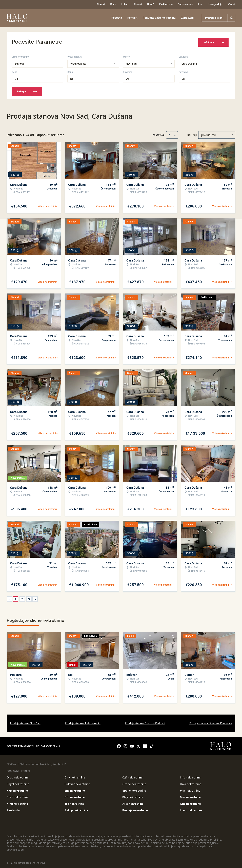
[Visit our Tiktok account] (152, 745)
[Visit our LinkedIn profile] (145, 745)
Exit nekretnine (75, 796)
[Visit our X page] (138, 745)
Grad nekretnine (18, 776)
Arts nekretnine (133, 802)
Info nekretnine (190, 776)
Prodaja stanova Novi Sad (25, 722)
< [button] (9, 598)
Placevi (138, 4)
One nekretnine (190, 802)
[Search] (231, 18)
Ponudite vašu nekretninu (159, 18)
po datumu (208, 134)
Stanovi (101, 4)
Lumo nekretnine (191, 809)
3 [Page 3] (29, 598)
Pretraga (27, 90)
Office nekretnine (134, 783)
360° (231, 4)
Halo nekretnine (191, 783)
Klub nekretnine (17, 789)
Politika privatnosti (20, 745)
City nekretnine (75, 776)
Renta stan (14, 809)
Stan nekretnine (18, 796)
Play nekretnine (133, 796)
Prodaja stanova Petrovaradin (83, 722)
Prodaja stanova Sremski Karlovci (145, 722)
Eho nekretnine (75, 789)
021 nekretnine (132, 776)
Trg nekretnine (74, 802)
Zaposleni (187, 18)
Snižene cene (185, 4)
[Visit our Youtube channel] (132, 745)
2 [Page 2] (22, 598)
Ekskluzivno (166, 4)
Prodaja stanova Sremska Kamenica (211, 722)
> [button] (35, 598)
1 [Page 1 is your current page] (15, 598)
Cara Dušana (189, 62)
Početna (117, 18)
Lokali (125, 4)
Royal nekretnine (18, 783)
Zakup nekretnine (76, 809)
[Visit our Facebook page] (119, 745)
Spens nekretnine (134, 789)
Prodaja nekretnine (135, 809)
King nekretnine (17, 802)
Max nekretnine (190, 796)
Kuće (113, 4)
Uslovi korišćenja (48, 745)
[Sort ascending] (169, 133)
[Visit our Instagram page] (125, 745)
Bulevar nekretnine (77, 783)
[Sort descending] (175, 133)
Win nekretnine (190, 789)
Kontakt (132, 18)
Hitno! (150, 4)
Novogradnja (215, 4)
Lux (200, 4)
